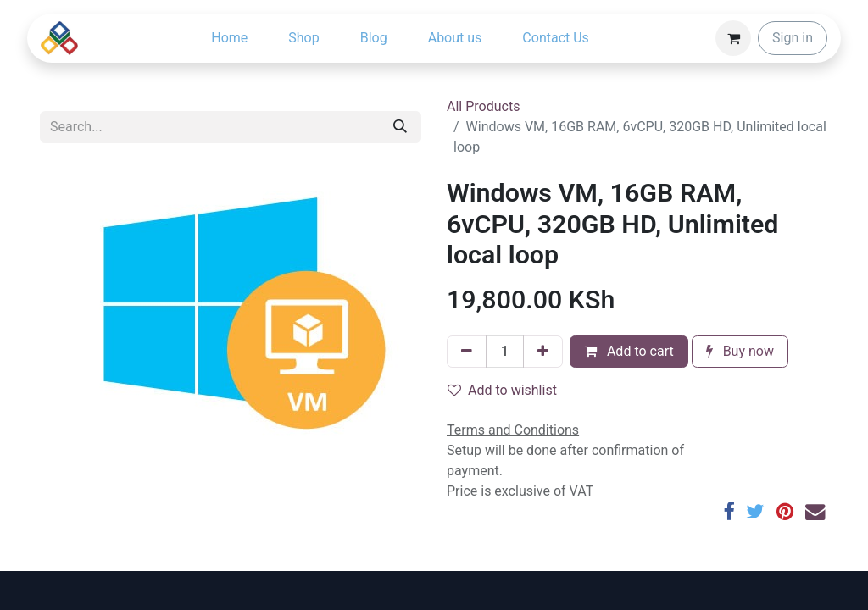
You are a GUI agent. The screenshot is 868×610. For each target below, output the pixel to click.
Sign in (793, 38)
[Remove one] (467, 352)
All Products (483, 106)
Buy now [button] (740, 351)
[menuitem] (229, 38)
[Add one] (543, 352)
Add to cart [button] (629, 351)
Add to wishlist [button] (502, 390)
